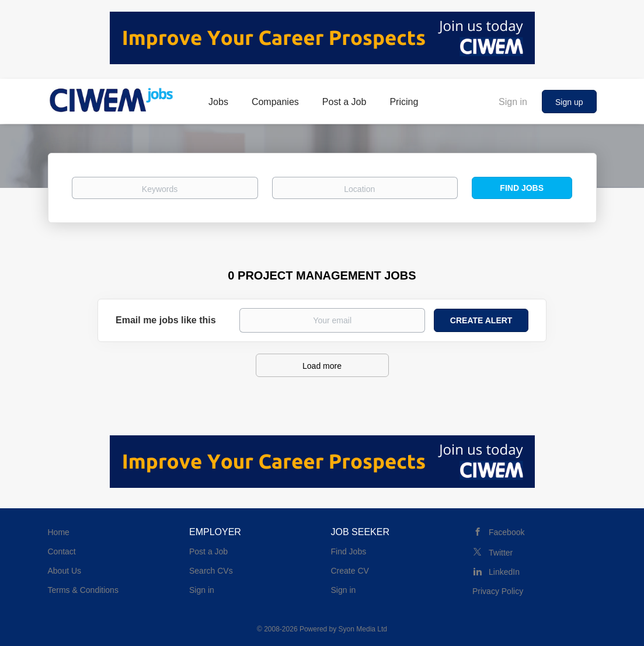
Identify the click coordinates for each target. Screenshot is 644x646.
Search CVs (211, 571)
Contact (62, 551)
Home (59, 532)
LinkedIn (504, 572)
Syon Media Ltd (363, 629)
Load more (322, 366)
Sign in (513, 102)
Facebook (507, 532)
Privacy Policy (498, 591)
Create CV (350, 571)
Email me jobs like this (166, 320)
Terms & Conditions (83, 590)
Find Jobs (522, 188)
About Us (65, 571)
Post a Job (208, 551)
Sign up (569, 102)
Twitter (501, 553)
